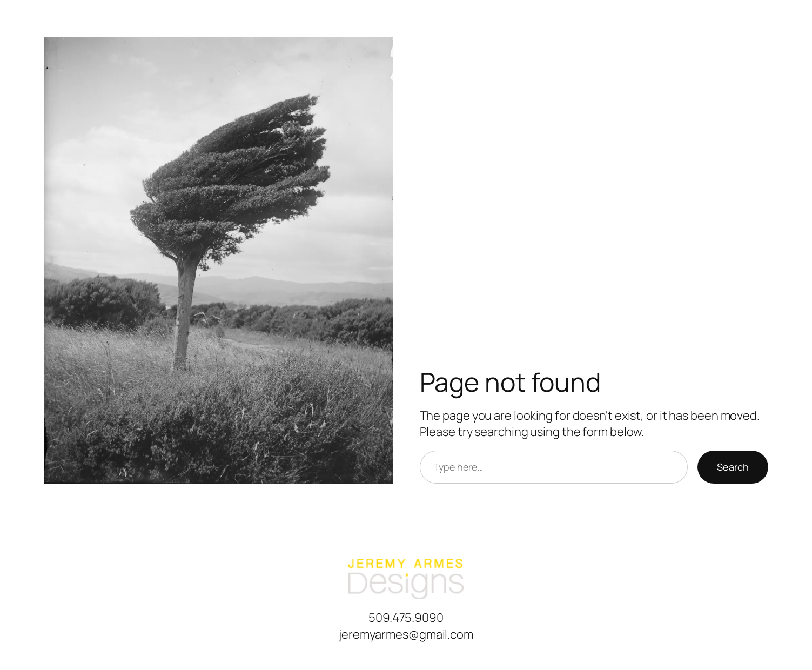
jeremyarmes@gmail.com (406, 634)
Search (733, 467)
